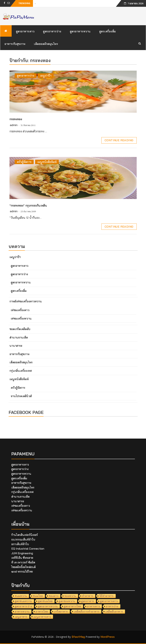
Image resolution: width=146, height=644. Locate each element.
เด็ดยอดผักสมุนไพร (46, 44)
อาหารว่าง (112, 606)
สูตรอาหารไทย (72, 606)
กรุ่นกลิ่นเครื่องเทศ (21, 371)
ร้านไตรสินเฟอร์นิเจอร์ (25, 535)
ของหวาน (70, 596)
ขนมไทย (38, 596)
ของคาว (54, 596)
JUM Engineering (22, 553)
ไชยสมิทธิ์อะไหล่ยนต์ (24, 567)
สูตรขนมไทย (45, 601)
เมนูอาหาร (21, 617)
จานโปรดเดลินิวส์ (21, 396)
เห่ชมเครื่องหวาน (21, 318)
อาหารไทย (42, 611)
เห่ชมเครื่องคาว (20, 310)
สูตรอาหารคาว (25, 31)
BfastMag (78, 637)
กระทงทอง (16, 119)
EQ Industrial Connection (28, 549)
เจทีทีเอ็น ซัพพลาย (22, 558)
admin (14, 125)
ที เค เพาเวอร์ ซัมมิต (23, 562)
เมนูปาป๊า (46, 75)
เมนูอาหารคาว (42, 617)
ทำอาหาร (88, 596)
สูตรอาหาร (88, 601)
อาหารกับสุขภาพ (15, 44)
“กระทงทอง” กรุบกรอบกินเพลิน (28, 205)
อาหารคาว (94, 606)
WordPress (108, 637)
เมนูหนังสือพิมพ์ (47, 162)
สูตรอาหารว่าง (52, 31)
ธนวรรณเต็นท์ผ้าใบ (23, 539)
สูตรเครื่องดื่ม (108, 31)
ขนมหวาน (21, 596)
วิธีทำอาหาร (106, 596)
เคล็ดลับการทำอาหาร (87, 611)
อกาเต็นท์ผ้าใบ (20, 544)
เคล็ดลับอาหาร (114, 611)
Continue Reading (119, 140)
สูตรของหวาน (67, 601)
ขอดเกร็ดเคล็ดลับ (20, 329)
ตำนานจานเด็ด (19, 337)
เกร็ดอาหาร (61, 611)
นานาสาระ (16, 346)
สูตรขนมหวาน (23, 601)
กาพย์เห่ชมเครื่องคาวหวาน (26, 301)
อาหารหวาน (22, 611)
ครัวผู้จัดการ (24, 162)
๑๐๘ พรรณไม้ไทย (22, 571)
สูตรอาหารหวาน (80, 31)
